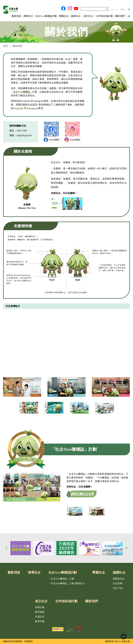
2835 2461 (22, 131)
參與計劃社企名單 (82, 494)
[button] (6, 548)
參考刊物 (40, 621)
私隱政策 (29, 641)
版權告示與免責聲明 (13, 641)
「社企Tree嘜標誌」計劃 (61, 579)
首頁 (6, 46)
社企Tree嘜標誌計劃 (46, 16)
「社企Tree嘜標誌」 (22, 92)
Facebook (18, 108)
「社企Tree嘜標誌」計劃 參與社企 (66, 583)
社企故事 (118, 583)
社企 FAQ (118, 588)
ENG (123, 9)
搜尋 (107, 9)
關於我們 (120, 16)
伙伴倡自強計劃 (105, 16)
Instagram (33, 108)
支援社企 (40, 617)
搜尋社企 (28, 16)
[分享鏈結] (129, 16)
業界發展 (40, 612)
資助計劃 (40, 607)
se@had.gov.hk (24, 135)
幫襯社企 (64, 16)
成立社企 (88, 16)
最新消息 (16, 16)
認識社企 (76, 16)
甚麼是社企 (119, 579)
